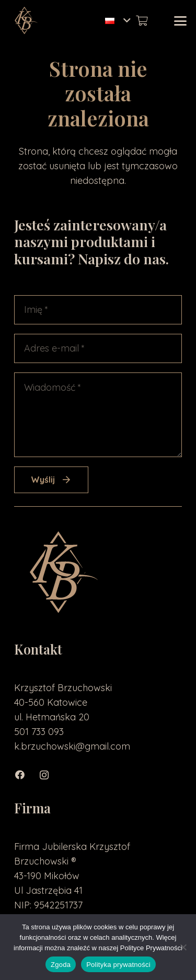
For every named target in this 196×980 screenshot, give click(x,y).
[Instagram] (49, 775)
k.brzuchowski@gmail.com (72, 746)
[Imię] (98, 310)
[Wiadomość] (98, 415)
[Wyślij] (51, 480)
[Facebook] (26, 775)
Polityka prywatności (118, 965)
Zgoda (61, 965)
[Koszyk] (142, 21)
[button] (118, 21)
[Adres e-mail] (98, 348)
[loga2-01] (25, 21)
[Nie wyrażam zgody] (183, 947)
